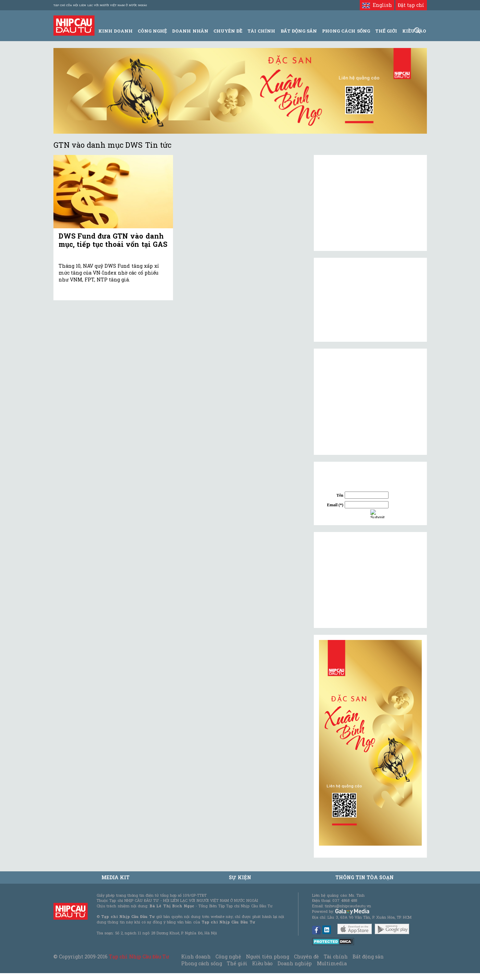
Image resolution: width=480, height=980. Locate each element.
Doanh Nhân (190, 31)
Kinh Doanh (115, 31)
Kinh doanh (196, 957)
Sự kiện (240, 877)
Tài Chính (261, 31)
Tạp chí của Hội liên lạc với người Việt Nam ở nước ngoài (100, 5)
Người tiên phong (268, 957)
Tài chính (336, 957)
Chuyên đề (228, 31)
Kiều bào (262, 963)
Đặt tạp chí (411, 5)
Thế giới (386, 31)
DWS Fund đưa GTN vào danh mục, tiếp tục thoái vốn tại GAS (113, 240)
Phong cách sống (202, 963)
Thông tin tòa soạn (365, 877)
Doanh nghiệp (295, 963)
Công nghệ (228, 957)
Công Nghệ (152, 31)
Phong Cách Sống (346, 31)
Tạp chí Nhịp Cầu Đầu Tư (139, 957)
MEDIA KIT (115, 877)
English (377, 5)
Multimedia (332, 963)
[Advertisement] (370, 580)
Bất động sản (299, 31)
